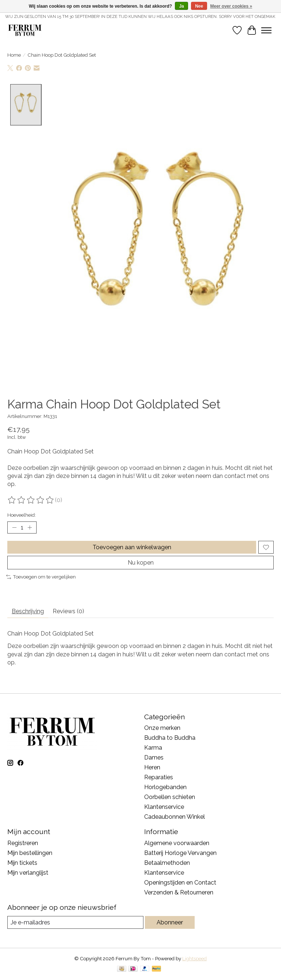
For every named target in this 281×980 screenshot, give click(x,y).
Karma (153, 748)
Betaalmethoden (167, 863)
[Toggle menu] (266, 30)
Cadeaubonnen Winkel (175, 817)
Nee (199, 6)
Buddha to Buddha (170, 738)
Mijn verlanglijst (28, 873)
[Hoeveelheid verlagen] (14, 528)
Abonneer (170, 922)
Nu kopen (141, 563)
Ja (181, 6)
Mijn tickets (22, 863)
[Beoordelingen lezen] (31, 500)
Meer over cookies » (231, 6)
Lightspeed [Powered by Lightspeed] (194, 958)
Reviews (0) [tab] (68, 611)
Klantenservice (164, 807)
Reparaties (159, 777)
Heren (152, 767)
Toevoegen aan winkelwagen (132, 547)
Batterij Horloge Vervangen (180, 853)
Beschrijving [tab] (28, 611)
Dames (154, 757)
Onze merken (162, 728)
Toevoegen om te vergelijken (41, 577)
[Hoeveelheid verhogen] (30, 528)
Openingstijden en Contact (180, 883)
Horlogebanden (165, 787)
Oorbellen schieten (170, 797)
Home (14, 55)
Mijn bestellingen (30, 853)
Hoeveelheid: (22, 515)
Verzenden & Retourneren (179, 892)
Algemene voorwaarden (177, 843)
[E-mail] (75, 922)
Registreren (23, 843)
